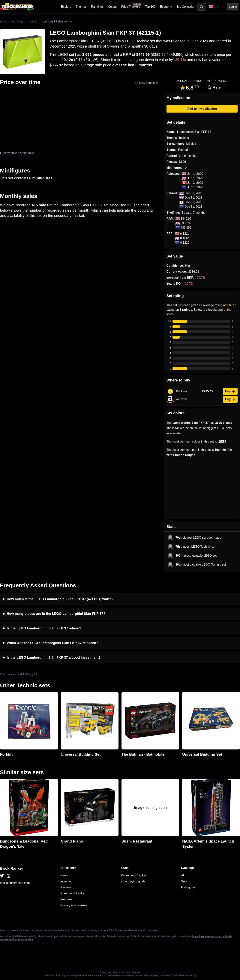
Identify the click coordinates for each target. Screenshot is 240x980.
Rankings (97, 7)
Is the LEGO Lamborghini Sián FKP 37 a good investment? (54, 658)
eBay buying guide (133, 881)
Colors (112, 7)
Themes (81, 7)
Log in (233, 7)
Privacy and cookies (74, 905)
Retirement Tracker (133, 875)
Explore (66, 7)
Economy (166, 7)
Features (66, 899)
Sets (184, 881)
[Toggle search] (202, 7)
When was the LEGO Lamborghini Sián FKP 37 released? (52, 643)
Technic (33, 22)
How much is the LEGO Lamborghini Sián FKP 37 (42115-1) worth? (60, 599)
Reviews (66, 887)
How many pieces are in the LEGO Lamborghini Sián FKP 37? (56, 614)
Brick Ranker (12, 868)
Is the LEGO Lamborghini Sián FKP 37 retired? (44, 628)
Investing (66, 881)
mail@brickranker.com (15, 883)
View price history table (19, 153)
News (64, 875)
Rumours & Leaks (72, 893)
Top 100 (150, 7)
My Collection (186, 7)
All (183, 875)
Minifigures (188, 887)
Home (3, 22)
